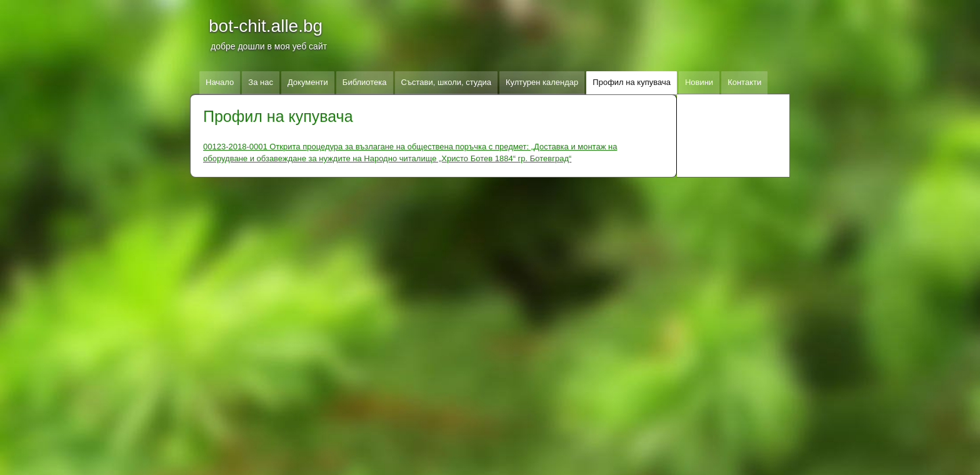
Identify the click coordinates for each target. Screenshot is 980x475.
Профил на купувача (632, 82)
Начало (220, 82)
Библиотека (365, 82)
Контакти (744, 82)
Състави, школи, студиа (446, 82)
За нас (261, 82)
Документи (308, 82)
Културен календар (542, 82)
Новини (699, 82)
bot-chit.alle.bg (266, 26)
